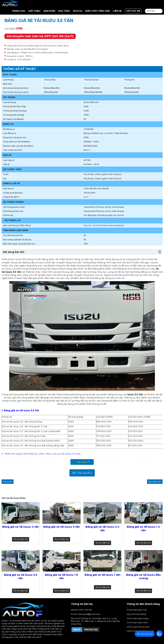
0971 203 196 (133, 11)
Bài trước (7, 482)
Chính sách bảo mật (137, 610)
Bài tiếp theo (155, 482)
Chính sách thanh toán (138, 627)
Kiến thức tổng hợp (98, 11)
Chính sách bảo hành (137, 622)
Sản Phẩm (49, 11)
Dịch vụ (78, 11)
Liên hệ (117, 11)
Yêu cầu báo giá (20, 539)
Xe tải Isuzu (82, 473)
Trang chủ (19, 11)
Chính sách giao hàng (138, 618)
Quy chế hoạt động (136, 614)
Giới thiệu (34, 11)
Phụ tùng (64, 11)
